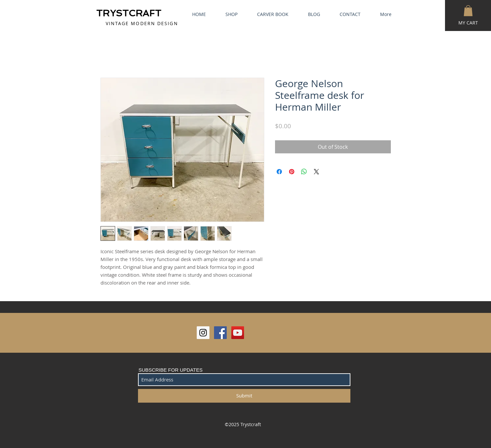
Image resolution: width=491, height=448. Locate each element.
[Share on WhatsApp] (304, 172)
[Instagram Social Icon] (203, 333)
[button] (468, 11)
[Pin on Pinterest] (292, 172)
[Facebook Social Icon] (220, 333)
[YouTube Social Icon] (238, 333)
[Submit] (244, 396)
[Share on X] (316, 172)
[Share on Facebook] (279, 172)
